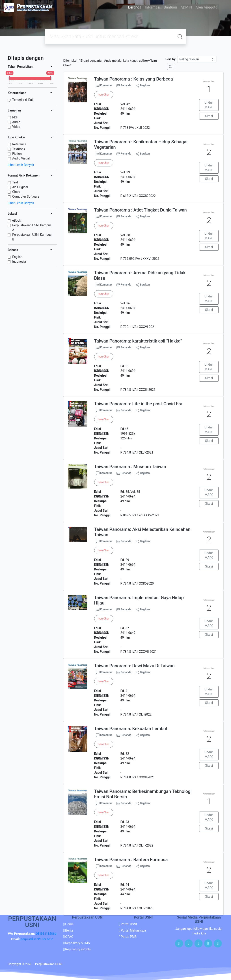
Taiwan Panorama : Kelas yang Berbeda (134, 79)
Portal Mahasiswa (133, 930)
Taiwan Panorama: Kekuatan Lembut (131, 729)
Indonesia (19, 262)
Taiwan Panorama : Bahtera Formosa (131, 860)
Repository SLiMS (78, 943)
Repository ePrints (78, 949)
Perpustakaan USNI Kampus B (32, 237)
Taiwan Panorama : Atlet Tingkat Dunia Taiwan (140, 210)
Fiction (17, 154)
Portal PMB (129, 937)
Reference (19, 144)
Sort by (170, 59)
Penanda (126, 85)
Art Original (20, 187)
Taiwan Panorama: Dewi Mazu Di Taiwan (134, 666)
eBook (17, 220)
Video (16, 127)
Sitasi (209, 116)
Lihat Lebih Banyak (21, 165)
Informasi (153, 7)
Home (69, 924)
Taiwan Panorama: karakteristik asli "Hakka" (138, 341)
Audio (16, 122)
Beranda (135, 7)
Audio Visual (21, 158)
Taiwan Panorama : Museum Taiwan (130, 467)
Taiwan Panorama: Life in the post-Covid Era (138, 404)
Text (15, 182)
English (17, 257)
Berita (69, 930)
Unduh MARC (209, 105)
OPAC (69, 937)
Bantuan (170, 7)
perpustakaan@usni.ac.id (37, 939)
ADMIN (186, 7)
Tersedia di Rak (23, 100)
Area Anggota (206, 7)
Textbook (19, 149)
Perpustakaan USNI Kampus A (32, 228)
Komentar (104, 86)
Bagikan (143, 86)
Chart (16, 192)
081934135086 (46, 934)
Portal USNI (129, 924)
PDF (15, 117)
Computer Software (26, 196)
